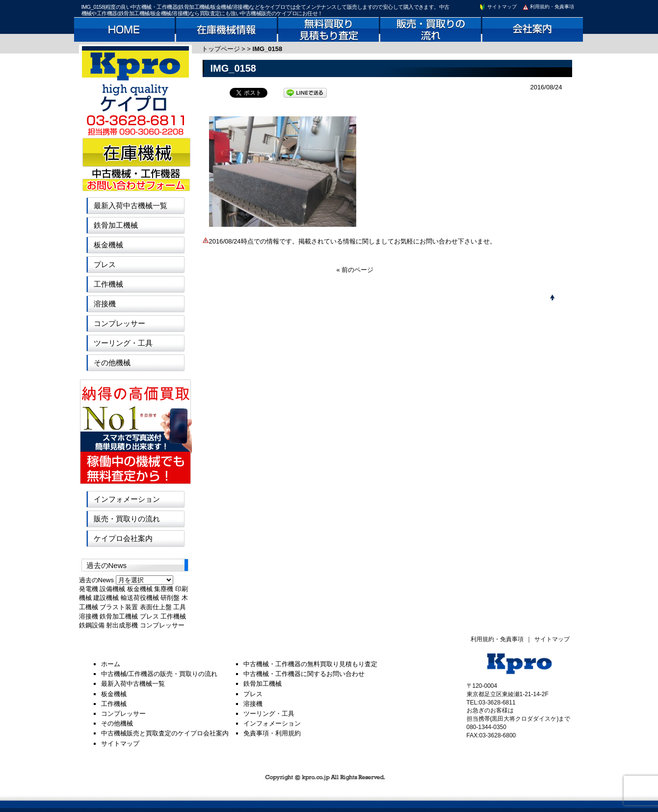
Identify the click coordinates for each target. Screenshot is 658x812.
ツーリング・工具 (123, 343)
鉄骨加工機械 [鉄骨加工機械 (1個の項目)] (119, 616)
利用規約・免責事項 (548, 7)
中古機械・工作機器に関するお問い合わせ (304, 674)
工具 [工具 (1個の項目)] (180, 607)
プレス (105, 264)
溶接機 (105, 304)
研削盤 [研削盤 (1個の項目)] (170, 598)
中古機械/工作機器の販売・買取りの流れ (159, 674)
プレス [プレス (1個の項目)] (149, 616)
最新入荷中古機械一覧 (131, 205)
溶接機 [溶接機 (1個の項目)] (89, 616)
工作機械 (108, 284)
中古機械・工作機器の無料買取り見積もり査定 (310, 664)
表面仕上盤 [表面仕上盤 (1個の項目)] (156, 607)
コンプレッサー (119, 323)
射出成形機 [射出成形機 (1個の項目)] (122, 625)
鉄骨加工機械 (116, 225)
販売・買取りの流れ (127, 519)
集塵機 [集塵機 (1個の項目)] (164, 589)
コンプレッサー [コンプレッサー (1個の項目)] (162, 625)
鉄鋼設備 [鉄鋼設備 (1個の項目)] (92, 625)
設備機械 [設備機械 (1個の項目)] (112, 589)
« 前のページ (355, 270)
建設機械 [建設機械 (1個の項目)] (106, 598)
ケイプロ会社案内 (123, 538)
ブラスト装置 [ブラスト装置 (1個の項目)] (119, 607)
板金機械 (108, 245)
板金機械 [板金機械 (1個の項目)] (140, 589)
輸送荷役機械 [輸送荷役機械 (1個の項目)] (140, 598)
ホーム (111, 664)
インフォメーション (127, 499)
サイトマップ (498, 7)
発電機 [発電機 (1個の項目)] (89, 589)
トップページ (221, 49)
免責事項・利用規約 (272, 733)
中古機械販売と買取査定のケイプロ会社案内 (165, 733)
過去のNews (97, 580)
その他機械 (112, 363)
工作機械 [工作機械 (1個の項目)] (173, 616)
